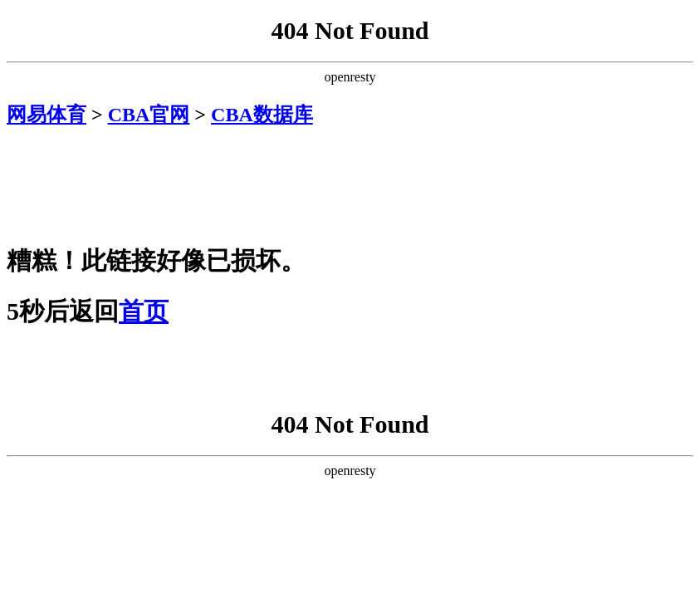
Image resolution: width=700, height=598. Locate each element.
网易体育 (47, 115)
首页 (144, 311)
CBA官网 (149, 115)
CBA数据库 (262, 115)
